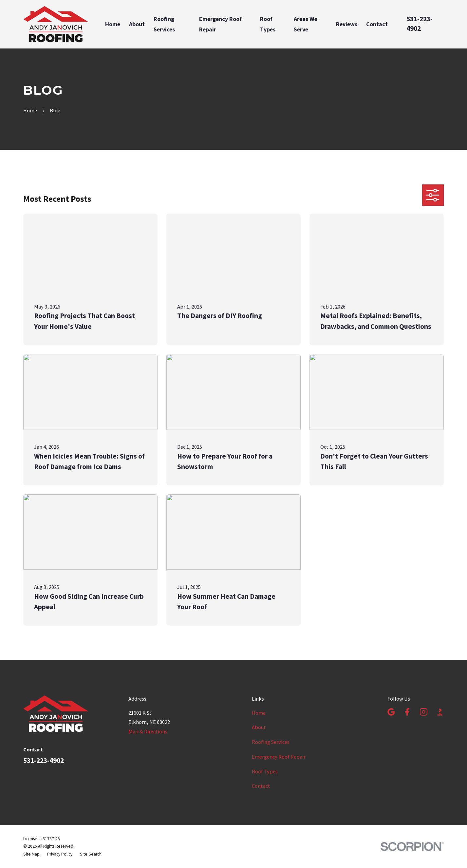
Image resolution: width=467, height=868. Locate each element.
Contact (261, 786)
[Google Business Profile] (391, 712)
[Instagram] (424, 712)
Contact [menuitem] (377, 24)
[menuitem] (31, 854)
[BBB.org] (440, 712)
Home (259, 713)
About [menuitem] (137, 24)
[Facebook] (407, 712)
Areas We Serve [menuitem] (306, 24)
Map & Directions (148, 731)
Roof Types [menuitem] (268, 24)
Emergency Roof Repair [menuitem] (220, 24)
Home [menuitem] (113, 24)
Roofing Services (271, 742)
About (259, 727)
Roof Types (265, 771)
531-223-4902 (420, 24)
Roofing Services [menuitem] (164, 24)
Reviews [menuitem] (347, 24)
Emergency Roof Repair (279, 757)
